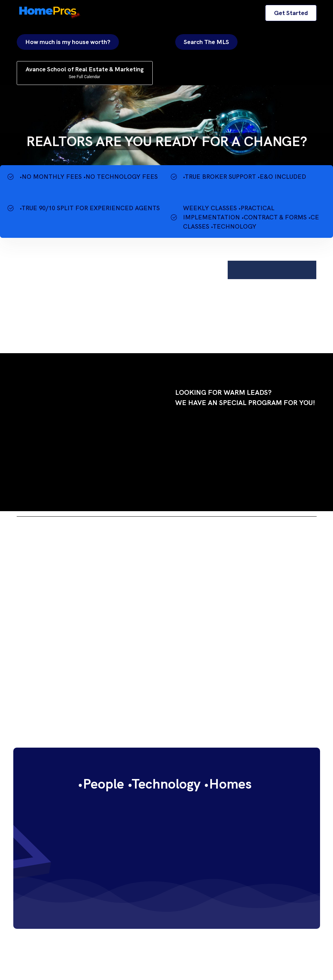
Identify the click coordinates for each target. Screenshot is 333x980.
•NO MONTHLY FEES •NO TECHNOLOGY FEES (89, 177)
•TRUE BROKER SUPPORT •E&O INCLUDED (245, 177)
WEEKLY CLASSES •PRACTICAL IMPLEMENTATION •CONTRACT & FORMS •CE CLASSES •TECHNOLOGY (251, 217)
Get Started (291, 13)
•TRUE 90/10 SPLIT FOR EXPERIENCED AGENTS (90, 208)
